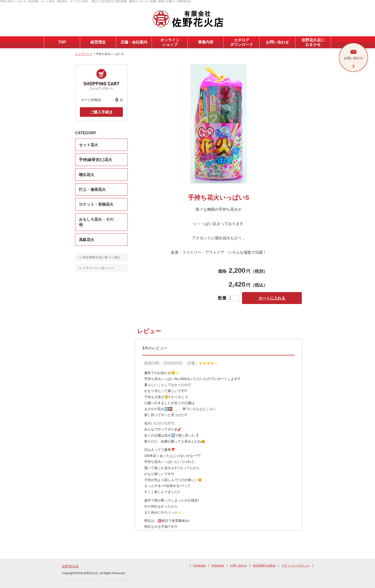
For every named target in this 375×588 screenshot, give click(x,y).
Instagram (218, 566)
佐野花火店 (70, 566)
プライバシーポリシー (296, 566)
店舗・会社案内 (134, 42)
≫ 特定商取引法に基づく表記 (99, 257)
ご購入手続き (101, 112)
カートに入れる (272, 298)
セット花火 (88, 145)
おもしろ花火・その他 (96, 222)
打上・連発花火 (92, 190)
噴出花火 (87, 175)
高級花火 (87, 240)
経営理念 (98, 42)
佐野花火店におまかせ (313, 42)
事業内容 (206, 42)
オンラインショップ (170, 42)
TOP (62, 42)
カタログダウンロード (242, 42)
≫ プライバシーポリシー (96, 268)
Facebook (199, 566)
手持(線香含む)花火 (96, 160)
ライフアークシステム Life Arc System (104, 580)
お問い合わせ (277, 42)
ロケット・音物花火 (96, 204)
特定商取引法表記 (264, 566)
